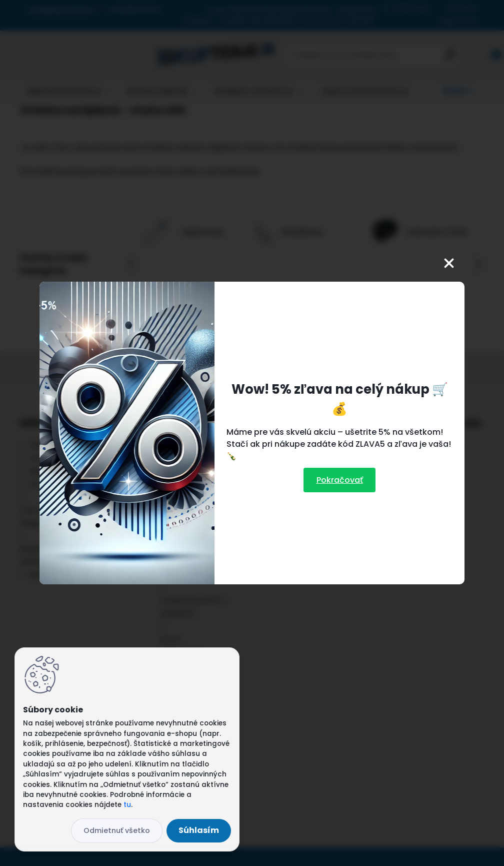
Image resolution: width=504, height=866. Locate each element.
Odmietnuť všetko (117, 830)
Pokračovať (340, 480)
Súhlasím (199, 830)
